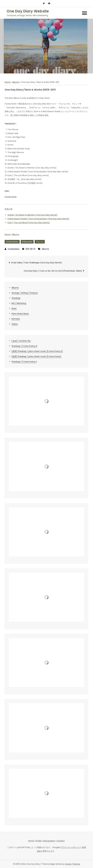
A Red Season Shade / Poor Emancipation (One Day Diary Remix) (38, 219)
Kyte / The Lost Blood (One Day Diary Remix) (29, 223)
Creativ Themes (72, 864)
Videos (15, 324)
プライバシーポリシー (71, 847)
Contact (61, 841)
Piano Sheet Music (20, 314)
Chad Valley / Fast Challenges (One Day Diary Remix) (36, 263)
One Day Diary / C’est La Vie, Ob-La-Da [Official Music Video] (53, 271)
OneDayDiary (12, 242)
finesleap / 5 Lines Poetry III (24, 346)
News (14, 308)
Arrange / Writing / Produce (25, 293)
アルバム (40, 242)
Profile (39, 841)
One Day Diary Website (28, 11)
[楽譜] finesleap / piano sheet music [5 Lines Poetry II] (37, 351)
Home (7, 82)
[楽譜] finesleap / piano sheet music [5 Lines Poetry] (36, 356)
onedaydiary (14, 249)
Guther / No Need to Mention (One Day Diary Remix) (32, 215)
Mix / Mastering (19, 303)
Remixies (16, 319)
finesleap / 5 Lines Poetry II (24, 362)
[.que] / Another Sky (21, 341)
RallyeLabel (27, 242)
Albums (16, 82)
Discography (49, 841)
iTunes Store (11, 197)
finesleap (16, 298)
